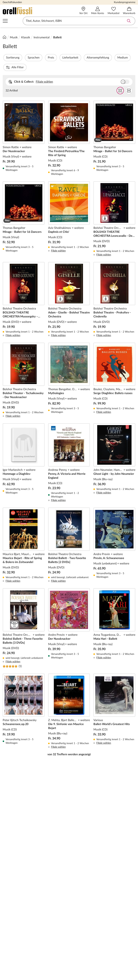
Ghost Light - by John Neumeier (114, 453)
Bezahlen (76, 902)
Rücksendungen (81, 913)
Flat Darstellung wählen (129, 81)
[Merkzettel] (113, 11)
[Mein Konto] (98, 11)
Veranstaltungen (115, 940)
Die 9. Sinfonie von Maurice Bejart (69, 701)
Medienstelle (11, 902)
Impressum (10, 925)
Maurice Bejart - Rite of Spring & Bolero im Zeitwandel (24, 535)
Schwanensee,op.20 (24, 701)
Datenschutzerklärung (17, 930)
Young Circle (113, 896)
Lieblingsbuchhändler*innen (120, 929)
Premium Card (114, 884)
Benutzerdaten (80, 884)
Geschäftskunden (12, 2)
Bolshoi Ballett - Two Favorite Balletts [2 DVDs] (69, 535)
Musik (14, 37)
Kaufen (75, 896)
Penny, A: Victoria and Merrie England (69, 453)
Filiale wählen (44, 72)
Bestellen (77, 890)
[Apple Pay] (121, 970)
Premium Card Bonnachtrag (46, 950)
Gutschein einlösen (83, 919)
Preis (61, 58)
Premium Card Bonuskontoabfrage (49, 940)
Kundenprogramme (125, 2)
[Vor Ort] (83, 11)
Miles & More (113, 913)
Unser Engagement (15, 919)
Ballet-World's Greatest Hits (114, 701)
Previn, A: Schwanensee (114, 535)
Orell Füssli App (81, 925)
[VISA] (17, 970)
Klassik (26, 37)
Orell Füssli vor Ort (15, 907)
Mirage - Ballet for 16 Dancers (114, 129)
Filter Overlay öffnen (7, 58)
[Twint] (99, 970)
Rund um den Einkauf (84, 878)
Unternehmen (11, 884)
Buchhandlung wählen (125, 72)
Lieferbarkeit (80, 58)
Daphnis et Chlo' (69, 209)
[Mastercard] (36, 970)
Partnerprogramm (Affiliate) (116, 921)
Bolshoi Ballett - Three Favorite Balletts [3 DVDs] (24, 618)
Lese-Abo (43, 911)
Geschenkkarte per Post (52, 890)
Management (11, 896)
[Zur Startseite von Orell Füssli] (29, 11)
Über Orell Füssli (13, 878)
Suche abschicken (129, 21)
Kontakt (42, 933)
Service (41, 927)
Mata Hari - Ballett (114, 618)
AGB (6, 936)
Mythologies (69, 371)
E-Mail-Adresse (39, 802)
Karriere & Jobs (12, 913)
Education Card (115, 890)
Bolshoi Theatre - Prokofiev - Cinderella (114, 290)
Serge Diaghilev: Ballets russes (114, 371)
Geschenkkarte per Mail (52, 896)
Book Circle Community (120, 934)
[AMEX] (78, 970)
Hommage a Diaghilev (24, 453)
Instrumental (42, 37)
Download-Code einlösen (47, 919)
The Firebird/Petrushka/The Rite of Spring (69, 129)
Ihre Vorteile (113, 878)
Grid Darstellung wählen (120, 81)
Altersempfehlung (108, 58)
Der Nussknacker (24, 129)
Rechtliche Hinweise (42, 794)
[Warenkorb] (129, 11)
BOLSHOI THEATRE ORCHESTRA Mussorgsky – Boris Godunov (24, 290)
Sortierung (22, 58)
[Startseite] (4, 37)
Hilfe (40, 884)
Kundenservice (46, 878)
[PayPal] (58, 970)
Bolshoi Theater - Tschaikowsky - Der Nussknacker (24, 371)
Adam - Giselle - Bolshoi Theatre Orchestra (69, 290)
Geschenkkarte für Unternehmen (49, 904)
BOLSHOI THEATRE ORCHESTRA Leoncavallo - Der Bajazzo (114, 209)
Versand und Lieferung (85, 907)
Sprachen (43, 58)
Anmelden (124, 809)
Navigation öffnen (5, 21)
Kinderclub (112, 902)
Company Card (114, 907)
